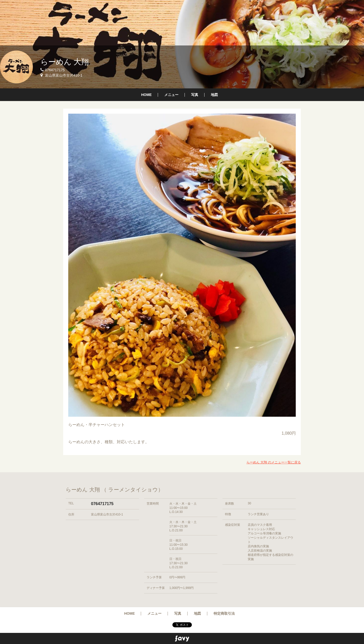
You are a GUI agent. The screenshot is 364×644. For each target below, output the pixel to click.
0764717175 (102, 504)
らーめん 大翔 (65, 62)
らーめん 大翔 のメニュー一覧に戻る (274, 462)
